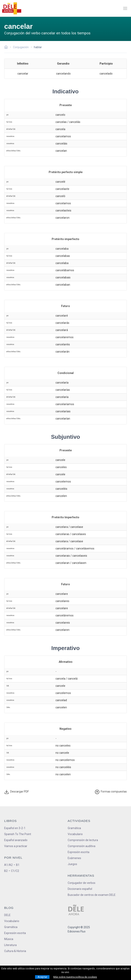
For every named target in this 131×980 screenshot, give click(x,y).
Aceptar (42, 977)
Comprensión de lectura (83, 840)
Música (9, 939)
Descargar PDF (17, 792)
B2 (6, 871)
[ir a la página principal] (12, 8)
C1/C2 (15, 871)
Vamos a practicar (16, 846)
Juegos (72, 864)
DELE (7, 915)
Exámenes (74, 858)
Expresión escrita (79, 852)
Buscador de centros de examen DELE (92, 895)
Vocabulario (75, 834)
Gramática (74, 828)
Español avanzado (16, 840)
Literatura (10, 945)
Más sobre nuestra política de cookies (75, 977)
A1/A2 (8, 865)
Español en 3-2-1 (15, 828)
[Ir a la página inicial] (7, 48)
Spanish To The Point (18, 834)
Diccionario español (80, 889)
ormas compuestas (111, 792)
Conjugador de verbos (82, 883)
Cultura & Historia (15, 951)
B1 (18, 865)
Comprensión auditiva (82, 846)
